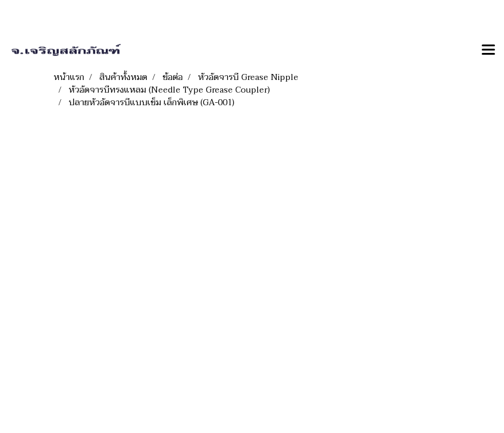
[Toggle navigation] (488, 51)
